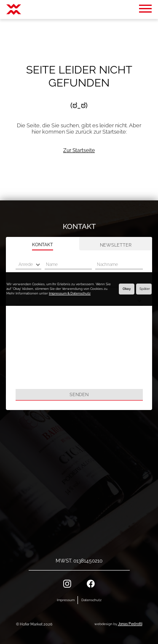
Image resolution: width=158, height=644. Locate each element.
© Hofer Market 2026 (34, 624)
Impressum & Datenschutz (70, 293)
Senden (79, 394)
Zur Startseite (79, 150)
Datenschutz (91, 600)
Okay (127, 289)
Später (145, 289)
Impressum (66, 600)
